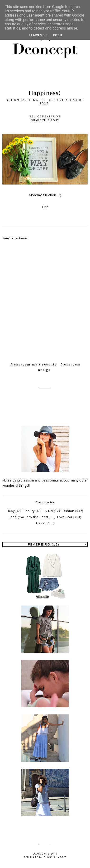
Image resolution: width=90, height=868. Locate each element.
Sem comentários (45, 116)
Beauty (29, 511)
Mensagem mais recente (34, 364)
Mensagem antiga (59, 367)
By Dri (48, 511)
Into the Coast (37, 517)
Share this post (45, 120)
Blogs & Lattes (55, 857)
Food (13, 517)
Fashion (68, 511)
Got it (58, 35)
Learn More (39, 35)
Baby (11, 511)
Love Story (66, 517)
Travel (41, 523)
